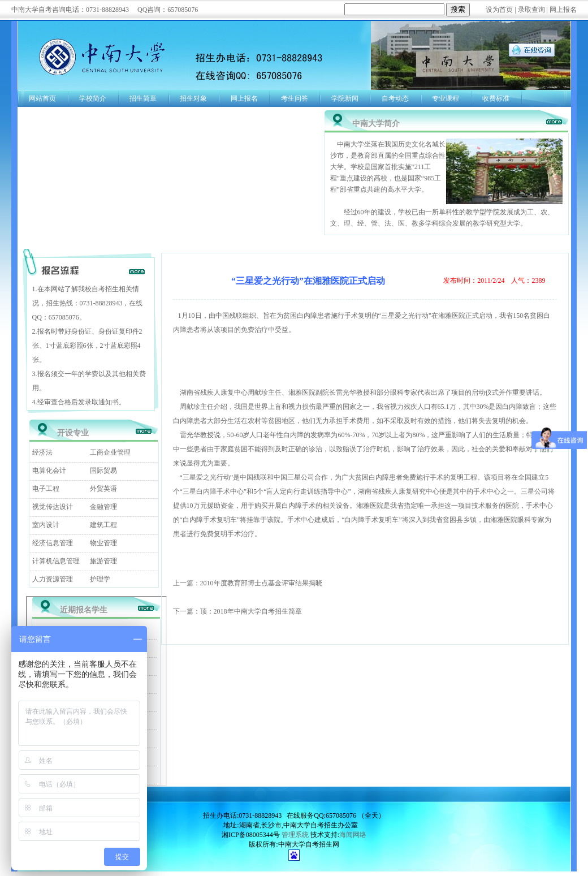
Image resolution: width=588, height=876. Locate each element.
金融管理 (103, 507)
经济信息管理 (53, 543)
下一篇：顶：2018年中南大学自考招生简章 (237, 611)
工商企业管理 (110, 452)
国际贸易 (103, 471)
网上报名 (563, 10)
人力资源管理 (53, 579)
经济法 (42, 452)
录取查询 (531, 10)
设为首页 (499, 10)
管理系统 (295, 835)
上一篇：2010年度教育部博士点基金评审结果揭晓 (248, 583)
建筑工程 (103, 525)
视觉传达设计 (53, 507)
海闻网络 (353, 835)
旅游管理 (103, 561)
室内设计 (46, 525)
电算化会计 (49, 471)
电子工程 (46, 489)
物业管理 (103, 543)
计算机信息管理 (56, 561)
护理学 (100, 579)
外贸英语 (103, 489)
